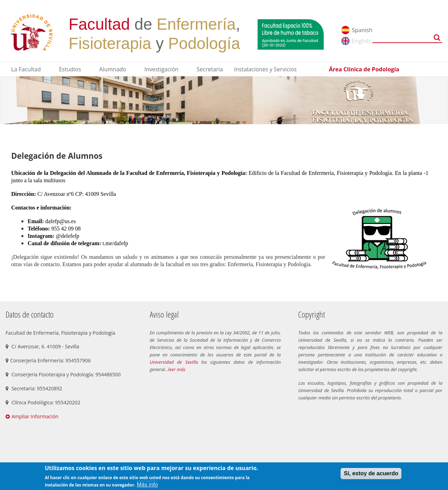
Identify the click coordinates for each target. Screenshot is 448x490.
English (361, 41)
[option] (224, 100)
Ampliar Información (35, 416)
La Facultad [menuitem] (26, 69)
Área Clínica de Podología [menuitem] (364, 69)
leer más (177, 369)
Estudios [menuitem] (70, 69)
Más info (147, 485)
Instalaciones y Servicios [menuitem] (265, 69)
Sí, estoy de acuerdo (371, 473)
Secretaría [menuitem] (210, 69)
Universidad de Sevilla (174, 362)
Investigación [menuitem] (161, 69)
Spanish (362, 30)
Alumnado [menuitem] (113, 69)
